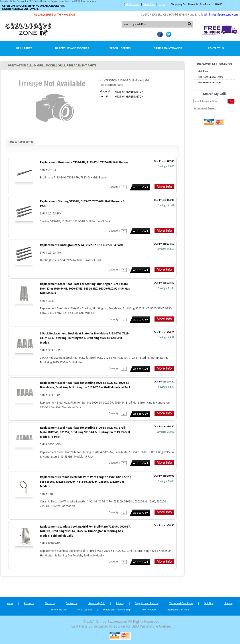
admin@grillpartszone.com (221, 15)
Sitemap (229, 603)
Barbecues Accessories (72, 48)
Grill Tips (209, 603)
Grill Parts (24, 48)
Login (162, 4)
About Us (50, 603)
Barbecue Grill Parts (178, 610)
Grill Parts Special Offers (211, 77)
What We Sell (85, 610)
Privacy (120, 603)
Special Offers (120, 48)
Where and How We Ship (117, 610)
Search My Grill (97, 603)
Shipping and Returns (147, 603)
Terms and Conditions (181, 603)
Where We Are (58, 610)
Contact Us (216, 48)
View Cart (149, 4)
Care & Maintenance (168, 48)
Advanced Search (205, 108)
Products (29, 603)
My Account (132, 4)
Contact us (72, 603)
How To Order (149, 610)
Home (10, 603)
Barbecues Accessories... (211, 83)
